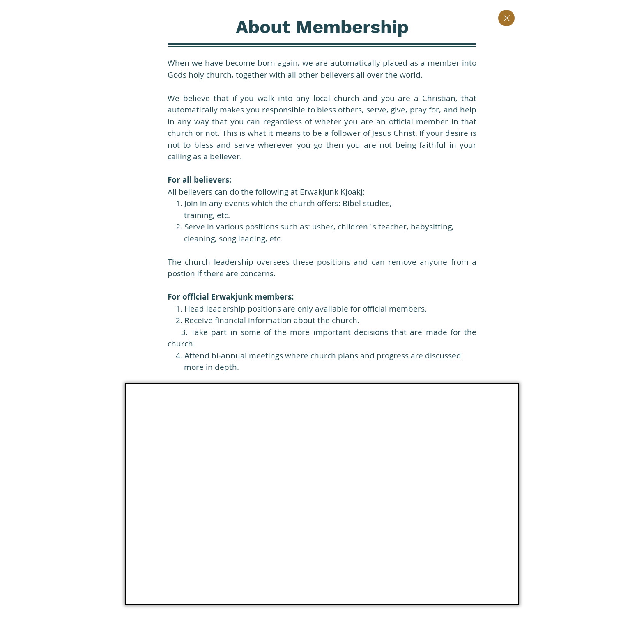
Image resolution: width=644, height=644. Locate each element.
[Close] (506, 18)
